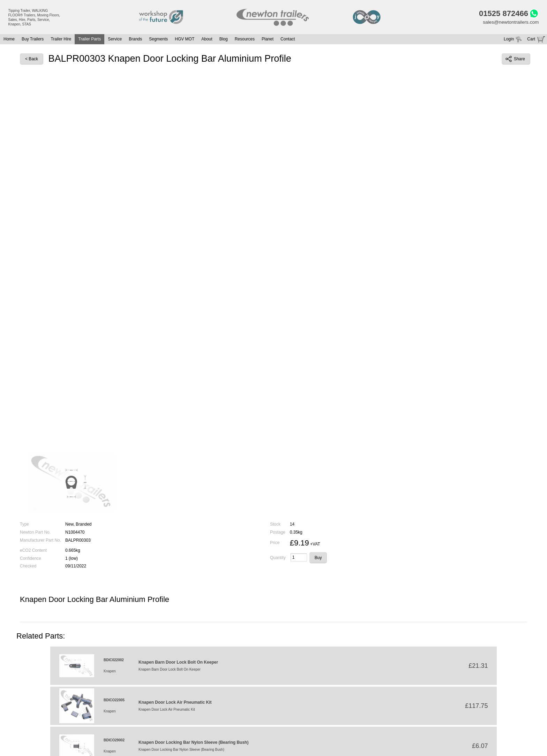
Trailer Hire (61, 40)
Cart (531, 40)
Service (115, 40)
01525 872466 (502, 14)
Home (9, 40)
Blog (224, 40)
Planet (268, 40)
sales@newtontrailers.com (510, 23)
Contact (288, 40)
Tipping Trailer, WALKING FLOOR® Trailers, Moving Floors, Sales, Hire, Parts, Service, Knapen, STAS (34, 17)
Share (515, 60)
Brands (135, 40)
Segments (158, 40)
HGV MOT (185, 40)
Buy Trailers (33, 40)
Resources (245, 40)
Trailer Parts (89, 40)
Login (509, 40)
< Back (32, 60)
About (207, 40)
